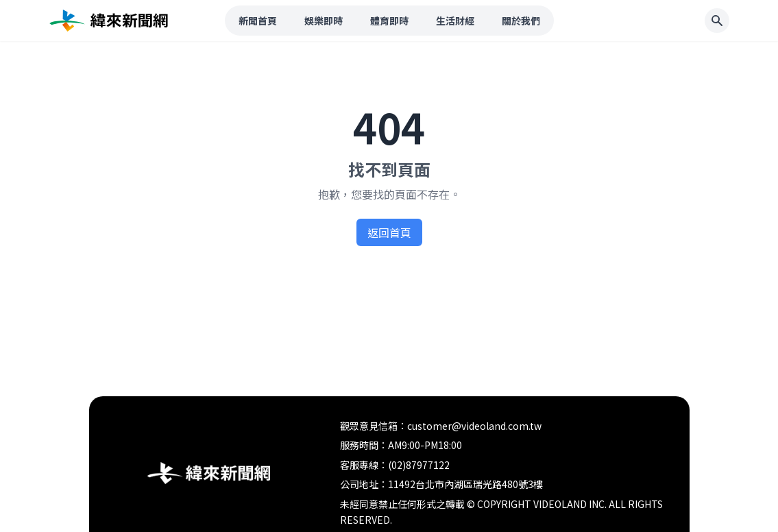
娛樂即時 (324, 21)
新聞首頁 (258, 21)
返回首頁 (389, 232)
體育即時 (389, 21)
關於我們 (521, 21)
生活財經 (455, 21)
